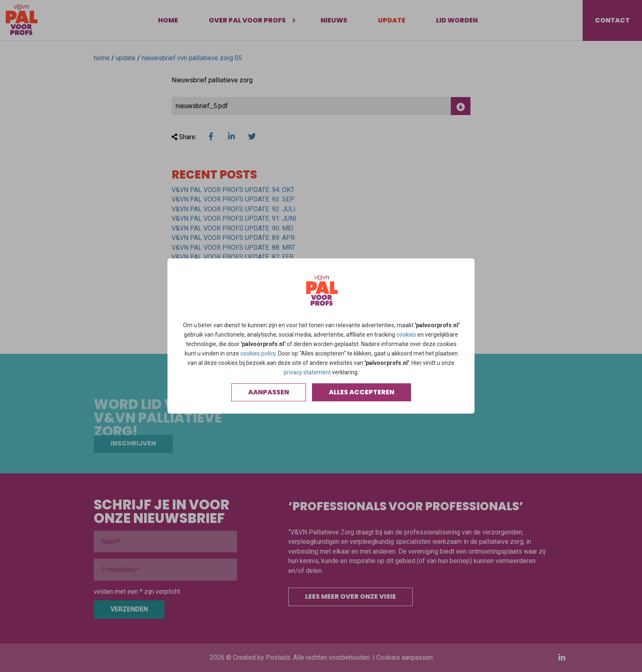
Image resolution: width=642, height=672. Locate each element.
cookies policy (258, 353)
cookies (406, 335)
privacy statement (307, 372)
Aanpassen (269, 392)
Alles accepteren (362, 392)
